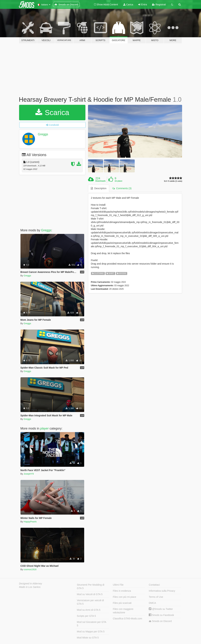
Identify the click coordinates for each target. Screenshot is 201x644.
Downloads (101, 181)
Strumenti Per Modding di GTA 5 (91, 586)
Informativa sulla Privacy (162, 591)
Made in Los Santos (30, 587)
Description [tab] (99, 188)
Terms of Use (156, 597)
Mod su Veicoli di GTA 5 (90, 594)
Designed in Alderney (31, 584)
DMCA (152, 603)
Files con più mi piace (125, 597)
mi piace (119, 181)
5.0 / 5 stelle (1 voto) (173, 181)
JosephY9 (29, 474)
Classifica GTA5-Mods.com (127, 619)
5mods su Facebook (161, 615)
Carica (128, 5)
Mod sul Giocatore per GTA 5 (92, 624)
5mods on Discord (160, 621)
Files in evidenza (122, 591)
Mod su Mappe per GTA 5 (91, 632)
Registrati (159, 5)
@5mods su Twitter (161, 609)
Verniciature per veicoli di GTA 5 (90, 602)
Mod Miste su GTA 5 (88, 638)
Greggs (43, 134)
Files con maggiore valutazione (123, 611)
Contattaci (154, 585)
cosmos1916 (30, 569)
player (45, 428)
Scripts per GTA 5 (86, 616)
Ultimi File (118, 585)
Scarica (52, 113)
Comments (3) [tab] (122, 188)
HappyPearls (30, 522)
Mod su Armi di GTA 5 (89, 610)
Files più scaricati (122, 603)
